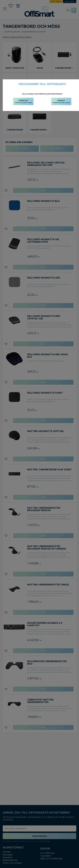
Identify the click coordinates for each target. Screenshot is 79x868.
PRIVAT (61, 102)
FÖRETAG (23, 102)
